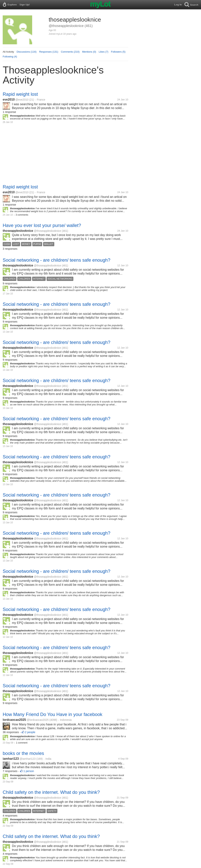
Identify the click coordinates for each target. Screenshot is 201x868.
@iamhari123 (27, 759)
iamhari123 (11, 759)
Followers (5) (118, 52)
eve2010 (9, 100)
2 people (30, 732)
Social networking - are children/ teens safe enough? (57, 260)
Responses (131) (49, 52)
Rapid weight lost (20, 94)
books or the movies (23, 753)
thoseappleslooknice (18, 231)
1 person (29, 771)
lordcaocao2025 (14, 720)
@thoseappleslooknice (47, 231)
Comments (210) (70, 52)
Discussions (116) (26, 52)
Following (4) (10, 57)
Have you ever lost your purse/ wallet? (42, 225)
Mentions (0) (89, 52)
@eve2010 (22, 100)
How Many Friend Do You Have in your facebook (53, 714)
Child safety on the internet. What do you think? (51, 792)
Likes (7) (104, 52)
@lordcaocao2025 (38, 720)
